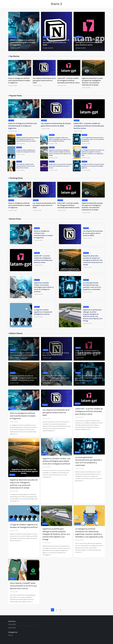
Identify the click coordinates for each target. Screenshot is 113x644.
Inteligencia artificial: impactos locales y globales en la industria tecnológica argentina (93, 166)
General (13, 37)
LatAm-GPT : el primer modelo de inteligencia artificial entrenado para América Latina (89, 42)
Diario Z (56, 4)
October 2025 (12, 624)
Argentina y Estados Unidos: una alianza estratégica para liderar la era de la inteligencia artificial (60, 139)
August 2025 (12, 628)
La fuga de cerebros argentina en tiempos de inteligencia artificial (43, 312)
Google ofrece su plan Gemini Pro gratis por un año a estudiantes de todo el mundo (60, 166)
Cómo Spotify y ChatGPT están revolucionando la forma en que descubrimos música (25, 166)
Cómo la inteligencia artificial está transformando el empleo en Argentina (23, 42)
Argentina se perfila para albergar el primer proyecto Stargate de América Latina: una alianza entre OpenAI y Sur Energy (56, 534)
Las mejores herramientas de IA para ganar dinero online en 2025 (56, 42)
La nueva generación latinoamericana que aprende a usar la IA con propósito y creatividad (93, 139)
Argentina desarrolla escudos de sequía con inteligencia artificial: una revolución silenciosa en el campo (28, 139)
